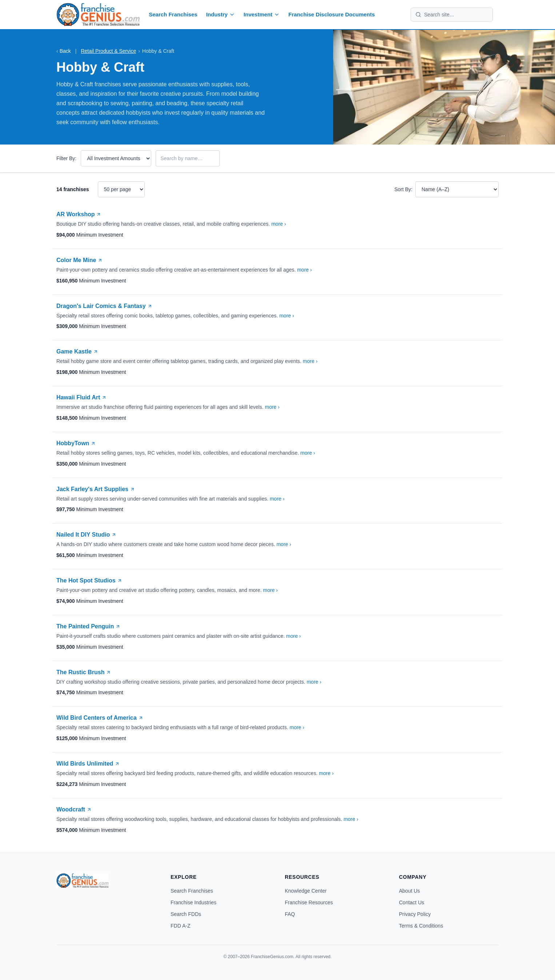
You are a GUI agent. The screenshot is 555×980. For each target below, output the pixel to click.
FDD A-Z (180, 926)
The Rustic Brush (84, 672)
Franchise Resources (309, 902)
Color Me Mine (79, 260)
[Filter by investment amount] (116, 158)
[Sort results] (457, 189)
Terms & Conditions (421, 926)
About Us (410, 891)
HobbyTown (76, 443)
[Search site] (456, 15)
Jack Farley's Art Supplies (96, 489)
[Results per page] (121, 189)
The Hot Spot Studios (89, 580)
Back (64, 51)
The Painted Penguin (88, 626)
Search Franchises (173, 14)
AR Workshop (79, 214)
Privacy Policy (415, 914)
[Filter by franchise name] (188, 158)
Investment (262, 14)
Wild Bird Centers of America (100, 718)
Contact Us (412, 902)
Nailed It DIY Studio (86, 535)
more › (279, 224)
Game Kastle (77, 351)
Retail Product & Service (108, 51)
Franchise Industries (193, 902)
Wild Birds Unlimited (88, 764)
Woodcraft (74, 809)
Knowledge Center (306, 891)
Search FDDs (186, 914)
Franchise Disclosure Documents (332, 14)
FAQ (290, 914)
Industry (221, 14)
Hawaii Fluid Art (81, 397)
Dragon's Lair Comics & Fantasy (104, 306)
